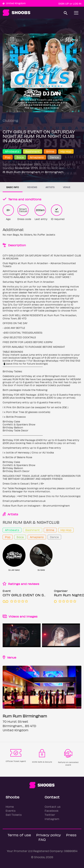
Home (10, 807)
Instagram (52, 819)
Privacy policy (49, 835)
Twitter (50, 815)
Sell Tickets (14, 815)
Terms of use (19, 835)
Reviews (32, 187)
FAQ (42, 839)
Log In (77, 4)
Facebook (52, 811)
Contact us (53, 807)
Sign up (64, 4)
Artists (50, 187)
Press (71, 835)
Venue (67, 187)
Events (11, 811)
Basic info (13, 187)
